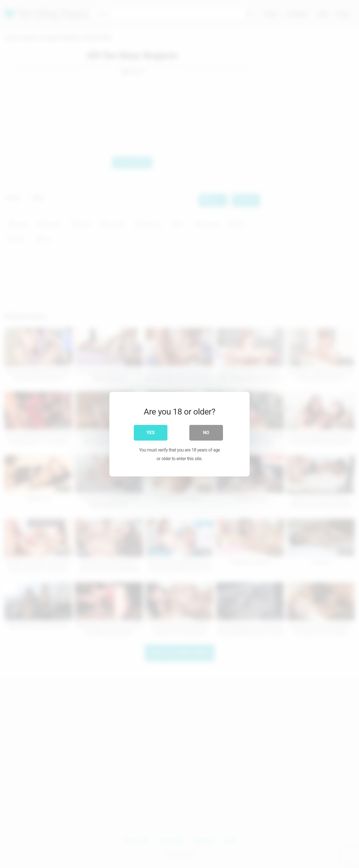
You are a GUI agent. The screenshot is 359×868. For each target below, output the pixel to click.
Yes (151, 433)
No (206, 433)
